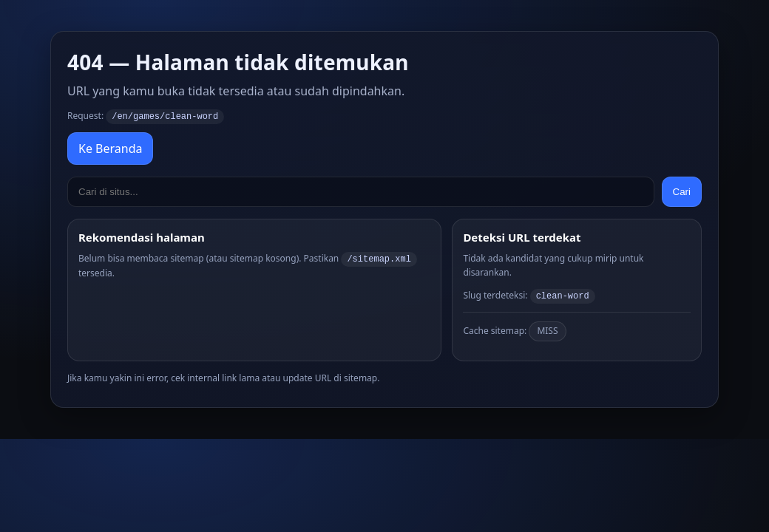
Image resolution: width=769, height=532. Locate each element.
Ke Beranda (110, 148)
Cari (682, 191)
